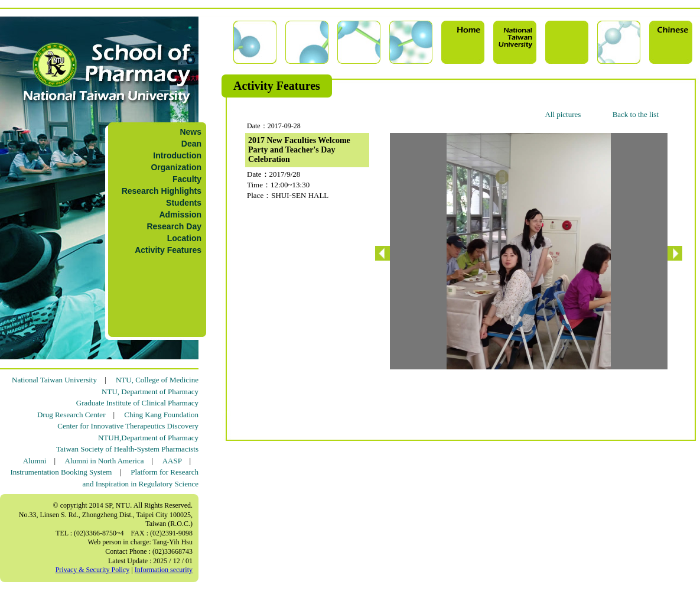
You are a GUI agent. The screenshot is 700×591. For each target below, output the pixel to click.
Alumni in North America (105, 461)
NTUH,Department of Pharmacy (148, 438)
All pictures (563, 114)
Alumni (35, 461)
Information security (164, 570)
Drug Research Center (71, 415)
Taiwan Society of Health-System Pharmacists (127, 449)
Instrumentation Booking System (61, 472)
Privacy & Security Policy (93, 570)
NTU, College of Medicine (157, 380)
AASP (172, 461)
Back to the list (636, 114)
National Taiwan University (54, 380)
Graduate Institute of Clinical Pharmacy (137, 403)
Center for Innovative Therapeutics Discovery (128, 426)
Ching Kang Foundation (161, 415)
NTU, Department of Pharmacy (150, 392)
